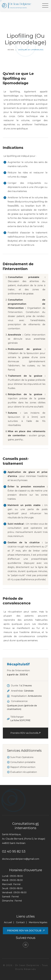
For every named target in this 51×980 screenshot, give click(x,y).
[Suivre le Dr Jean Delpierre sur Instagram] (26, 945)
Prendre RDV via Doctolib (26, 733)
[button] (45, 5)
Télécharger (20, 719)
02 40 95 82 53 (14, 851)
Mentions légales (38, 922)
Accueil (11, 50)
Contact (20, 922)
